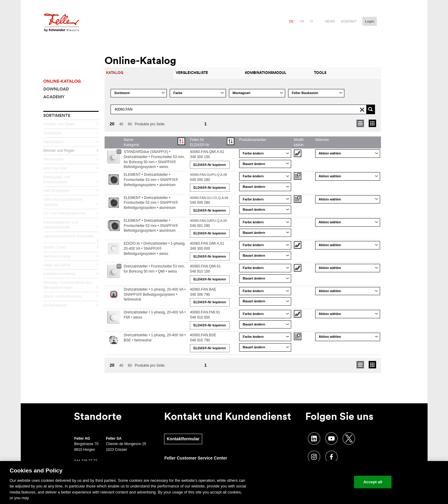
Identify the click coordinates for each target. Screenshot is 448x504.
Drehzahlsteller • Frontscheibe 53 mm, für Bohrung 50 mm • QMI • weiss (154, 269)
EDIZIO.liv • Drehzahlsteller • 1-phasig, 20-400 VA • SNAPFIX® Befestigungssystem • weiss (155, 249)
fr (302, 21)
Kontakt (349, 21)
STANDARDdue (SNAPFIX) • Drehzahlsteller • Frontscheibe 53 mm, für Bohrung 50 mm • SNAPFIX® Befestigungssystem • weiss (154, 159)
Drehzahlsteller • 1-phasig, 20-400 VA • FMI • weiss (155, 315)
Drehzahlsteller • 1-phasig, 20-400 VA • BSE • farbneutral (155, 338)
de (291, 21)
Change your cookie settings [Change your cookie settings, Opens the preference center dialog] (322, 482)
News (330, 21)
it (312, 21)
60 (130, 124)
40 (121, 124)
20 (112, 124)
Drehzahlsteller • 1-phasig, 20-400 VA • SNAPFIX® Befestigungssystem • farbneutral (155, 295)
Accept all (373, 482)
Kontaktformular (183, 439)
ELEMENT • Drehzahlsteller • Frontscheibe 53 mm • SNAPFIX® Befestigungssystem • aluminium (151, 180)
